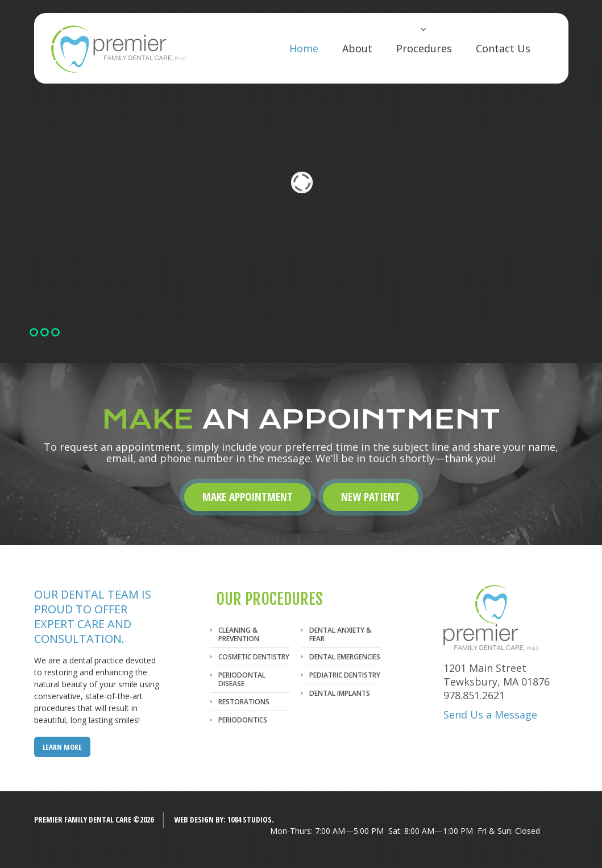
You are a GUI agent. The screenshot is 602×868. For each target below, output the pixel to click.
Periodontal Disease (242, 679)
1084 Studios (250, 819)
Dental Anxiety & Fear (340, 634)
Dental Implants (340, 693)
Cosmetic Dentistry (254, 657)
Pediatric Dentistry (345, 675)
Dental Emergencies (345, 657)
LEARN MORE (62, 747)
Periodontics (243, 720)
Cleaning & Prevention (239, 634)
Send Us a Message (490, 715)
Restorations (244, 702)
